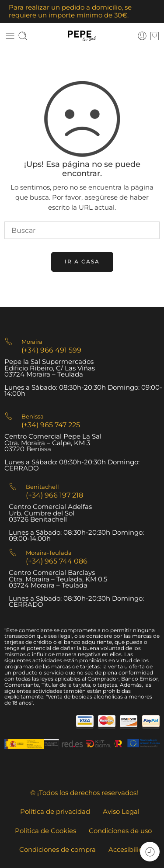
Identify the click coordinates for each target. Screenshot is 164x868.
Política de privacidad (55, 812)
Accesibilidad (130, 850)
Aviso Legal (121, 812)
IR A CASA (82, 261)
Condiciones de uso (120, 831)
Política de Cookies (45, 831)
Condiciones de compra (58, 850)
